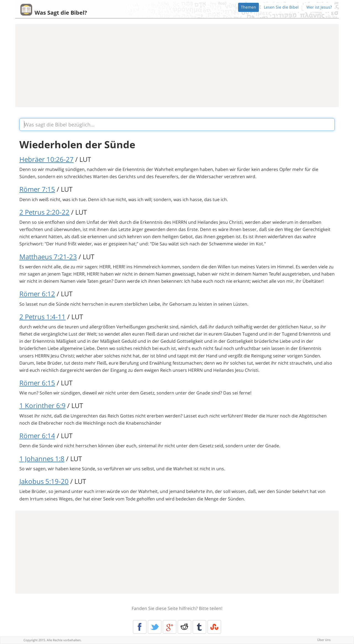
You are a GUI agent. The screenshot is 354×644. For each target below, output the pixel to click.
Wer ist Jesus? (319, 7)
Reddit (184, 627)
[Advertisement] (177, 66)
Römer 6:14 (37, 436)
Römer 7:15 (37, 189)
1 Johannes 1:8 (42, 459)
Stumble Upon (214, 627)
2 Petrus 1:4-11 (42, 317)
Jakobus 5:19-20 (44, 481)
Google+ (170, 627)
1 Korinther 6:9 (42, 405)
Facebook (140, 627)
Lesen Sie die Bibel (281, 7)
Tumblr (199, 627)
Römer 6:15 (37, 383)
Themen (248, 7)
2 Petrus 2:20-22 (44, 212)
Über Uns (324, 640)
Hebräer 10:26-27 (46, 159)
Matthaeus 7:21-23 (48, 257)
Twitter (155, 627)
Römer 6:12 (37, 294)
